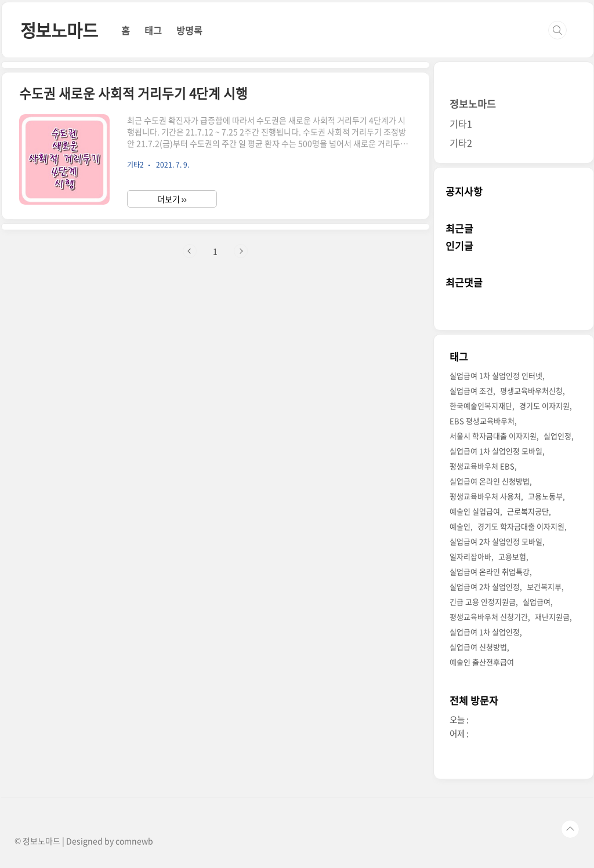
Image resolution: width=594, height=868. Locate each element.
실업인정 (557, 436)
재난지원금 (552, 617)
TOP (570, 829)
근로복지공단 (528, 511)
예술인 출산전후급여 (482, 662)
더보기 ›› (172, 199)
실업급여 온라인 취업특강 (490, 571)
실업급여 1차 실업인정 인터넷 (496, 375)
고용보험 (512, 556)
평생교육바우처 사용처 (485, 496)
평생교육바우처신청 (531, 391)
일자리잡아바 (470, 556)
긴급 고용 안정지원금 (483, 602)
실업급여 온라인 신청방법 (490, 481)
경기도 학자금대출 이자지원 (521, 526)
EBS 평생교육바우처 (482, 421)
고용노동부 (545, 496)
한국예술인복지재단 (481, 406)
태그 (153, 30)
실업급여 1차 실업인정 (485, 632)
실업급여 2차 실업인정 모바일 (496, 541)
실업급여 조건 (471, 391)
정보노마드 (59, 30)
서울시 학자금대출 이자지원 (493, 436)
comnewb (134, 841)
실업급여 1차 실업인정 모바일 (496, 451)
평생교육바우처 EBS (482, 466)
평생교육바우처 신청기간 (489, 617)
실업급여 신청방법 (478, 647)
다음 (241, 251)
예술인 (460, 526)
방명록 (189, 30)
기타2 (461, 143)
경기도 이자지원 (544, 406)
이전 (190, 251)
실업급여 (537, 602)
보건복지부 (544, 586)
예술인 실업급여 (475, 511)
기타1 (461, 124)
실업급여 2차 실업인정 (485, 586)
